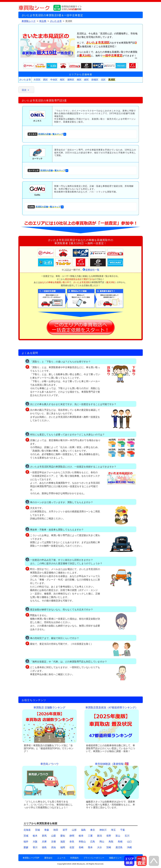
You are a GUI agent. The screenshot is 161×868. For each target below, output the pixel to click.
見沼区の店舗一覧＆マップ (45, 134)
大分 (99, 847)
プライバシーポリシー (94, 858)
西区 (45, 80)
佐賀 (72, 847)
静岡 (72, 836)
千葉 (123, 830)
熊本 (90, 847)
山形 (74, 830)
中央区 (54, 80)
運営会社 (48, 858)
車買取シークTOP (31, 858)
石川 (127, 836)
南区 (79, 80)
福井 (26, 842)
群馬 (44, 836)
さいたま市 (25, 80)
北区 (103, 80)
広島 (93, 842)
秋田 (56, 830)
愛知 (63, 836)
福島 (83, 830)
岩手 (65, 830)
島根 (120, 842)
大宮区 (37, 80)
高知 (53, 847)
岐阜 (81, 836)
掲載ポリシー (115, 858)
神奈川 (103, 830)
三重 (90, 836)
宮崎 (109, 847)
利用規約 (74, 858)
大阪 (35, 842)
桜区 (62, 80)
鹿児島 (119, 847)
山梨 (53, 836)
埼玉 (113, 830)
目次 (24, 90)
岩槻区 (95, 80)
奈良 (72, 842)
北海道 (27, 830)
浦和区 (71, 80)
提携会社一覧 (92, 270)
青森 (47, 830)
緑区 (86, 80)
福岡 (63, 847)
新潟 (99, 836)
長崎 (81, 847)
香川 (35, 847)
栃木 (35, 836)
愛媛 (26, 847)
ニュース (61, 858)
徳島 (44, 847)
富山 (118, 836)
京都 (53, 842)
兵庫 (44, 842)
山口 (129, 842)
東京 (93, 830)
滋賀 (63, 842)
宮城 (37, 830)
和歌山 (82, 842)
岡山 (102, 842)
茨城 (26, 836)
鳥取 (111, 842)
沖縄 (129, 847)
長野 (109, 836)
